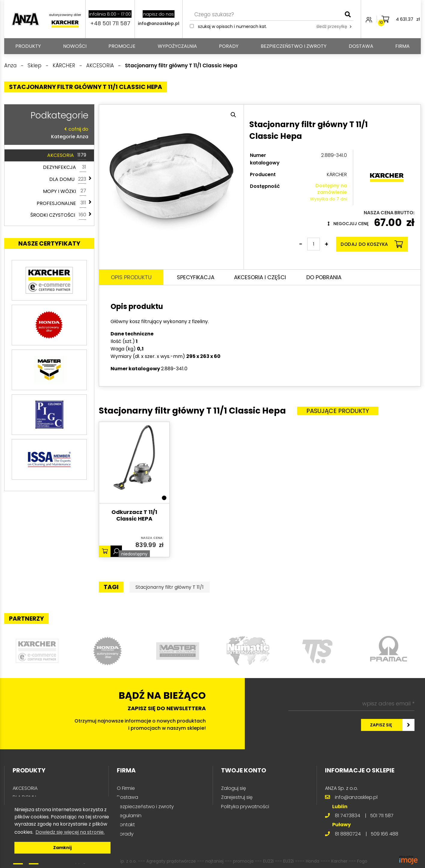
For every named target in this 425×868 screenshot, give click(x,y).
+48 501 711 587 (110, 23)
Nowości (75, 46)
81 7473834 (348, 816)
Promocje (122, 46)
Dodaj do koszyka (372, 244)
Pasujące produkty (338, 411)
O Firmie (126, 788)
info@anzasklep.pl (159, 23)
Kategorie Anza (48, 133)
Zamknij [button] (62, 848)
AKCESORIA (67, 155)
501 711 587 (382, 816)
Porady (229, 46)
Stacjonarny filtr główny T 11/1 (170, 587)
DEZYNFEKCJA (65, 167)
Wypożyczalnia (177, 46)
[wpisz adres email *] (351, 704)
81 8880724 (348, 834)
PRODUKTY (28, 46)
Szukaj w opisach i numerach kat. (232, 26)
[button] (233, 115)
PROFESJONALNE (61, 203)
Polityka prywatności (245, 807)
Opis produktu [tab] (131, 277)
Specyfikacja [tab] (196, 277)
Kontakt (126, 825)
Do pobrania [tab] (324, 277)
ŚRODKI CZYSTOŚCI (58, 215)
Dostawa (361, 46)
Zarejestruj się (237, 797)
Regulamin (129, 816)
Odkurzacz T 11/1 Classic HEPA (134, 516)
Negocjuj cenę (348, 224)
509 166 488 (384, 834)
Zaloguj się (234, 788)
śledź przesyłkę (334, 26)
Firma (402, 46)
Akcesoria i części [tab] (260, 277)
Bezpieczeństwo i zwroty (294, 46)
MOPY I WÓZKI (65, 191)
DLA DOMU (68, 179)
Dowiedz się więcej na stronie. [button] (70, 832)
